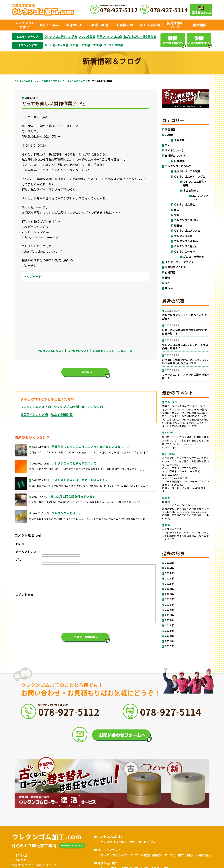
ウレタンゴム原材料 (186, 220)
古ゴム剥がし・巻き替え (138, 37)
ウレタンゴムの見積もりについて (74, 463)
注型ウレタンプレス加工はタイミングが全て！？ (186, 315)
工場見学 (179, 140)
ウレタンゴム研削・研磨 (195, 184)
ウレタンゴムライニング (59, 37)
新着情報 (170, 129)
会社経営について (176, 267)
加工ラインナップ (27, 37)
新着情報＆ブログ (51, 81)
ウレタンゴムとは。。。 (67, 513)
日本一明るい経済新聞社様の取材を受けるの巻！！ (186, 329)
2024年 (169, 573)
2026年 (169, 563)
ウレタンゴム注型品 (186, 241)
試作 (168, 283)
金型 (177, 215)
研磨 (72, 45)
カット (48, 45)
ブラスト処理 (112, 45)
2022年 (169, 584)
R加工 (83, 45)
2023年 (169, 578)
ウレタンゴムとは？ (34, 407)
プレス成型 (86, 37)
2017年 (169, 610)
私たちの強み (60, 414)
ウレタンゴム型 (183, 236)
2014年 (169, 625)
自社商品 (170, 272)
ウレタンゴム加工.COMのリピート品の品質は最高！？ (186, 344)
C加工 (95, 45)
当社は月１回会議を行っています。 (74, 496)
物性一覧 (135, 842)
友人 (168, 145)
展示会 (169, 288)
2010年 (169, 646)
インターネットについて (179, 262)
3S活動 (169, 135)
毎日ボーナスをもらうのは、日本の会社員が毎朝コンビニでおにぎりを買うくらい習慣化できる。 (185, 440)
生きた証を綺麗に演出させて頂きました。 (80, 480)
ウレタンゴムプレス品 (187, 231)
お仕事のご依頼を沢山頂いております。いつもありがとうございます (186, 359)
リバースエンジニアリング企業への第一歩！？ (186, 374)
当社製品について (78, 351)
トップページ (33, 276)
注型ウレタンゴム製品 (187, 171)
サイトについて (174, 150)
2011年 (169, 641)
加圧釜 (178, 225)
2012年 (169, 636)
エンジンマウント (200, 198)
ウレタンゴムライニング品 (190, 177)
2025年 (169, 568)
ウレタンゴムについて (74, 81)
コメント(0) (125, 351)
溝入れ (61, 45)
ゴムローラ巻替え (194, 257)
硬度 (168, 278)
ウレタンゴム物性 (185, 204)
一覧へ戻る (86, 372)
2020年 (169, 594)
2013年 (169, 631)
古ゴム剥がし (191, 191)
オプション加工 (27, 45)
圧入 (177, 210)
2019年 (169, 599)
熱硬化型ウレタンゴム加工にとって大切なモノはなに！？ (90, 447)
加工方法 (93, 407)
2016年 (169, 615)
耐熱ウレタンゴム (108, 37)
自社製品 (179, 161)
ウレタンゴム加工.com (27, 81)
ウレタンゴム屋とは (186, 246)
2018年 (169, 605)
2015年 (169, 620)
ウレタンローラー (185, 252)
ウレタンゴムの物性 (67, 407)
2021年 (169, 589)
